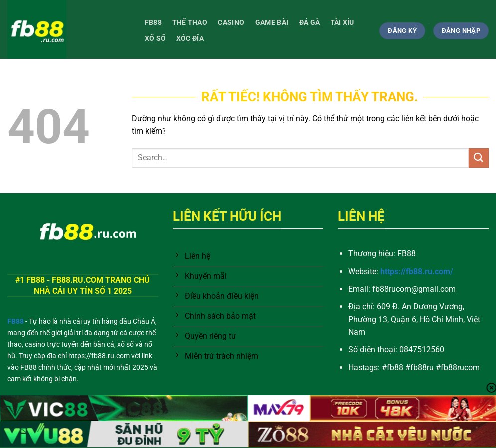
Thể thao (190, 23)
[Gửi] (479, 158)
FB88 (153, 23)
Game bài (272, 23)
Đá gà (309, 23)
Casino (231, 23)
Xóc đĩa (190, 39)
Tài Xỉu (342, 23)
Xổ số (155, 39)
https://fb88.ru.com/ (417, 272)
